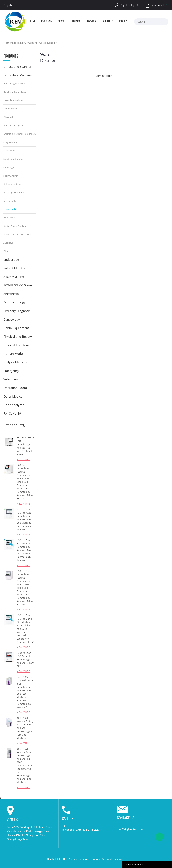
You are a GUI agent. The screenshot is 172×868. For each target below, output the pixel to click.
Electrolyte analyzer (13, 100)
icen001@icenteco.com (130, 829)
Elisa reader (9, 117)
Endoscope (11, 260)
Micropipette (10, 201)
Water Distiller (48, 43)
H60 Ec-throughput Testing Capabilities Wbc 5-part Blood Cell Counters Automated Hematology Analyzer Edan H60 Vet (25, 482)
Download (92, 22)
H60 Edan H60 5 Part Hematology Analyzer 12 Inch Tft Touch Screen (26, 446)
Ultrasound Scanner (17, 67)
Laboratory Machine (25, 43)
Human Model (13, 354)
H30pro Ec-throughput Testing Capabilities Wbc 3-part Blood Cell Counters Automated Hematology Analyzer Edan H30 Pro (25, 588)
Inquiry (123, 22)
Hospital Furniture (16, 345)
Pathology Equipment (14, 192)
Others (7, 251)
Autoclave (8, 243)
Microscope (9, 151)
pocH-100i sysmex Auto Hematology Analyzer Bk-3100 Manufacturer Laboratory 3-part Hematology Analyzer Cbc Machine (24, 765)
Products (47, 22)
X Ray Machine (14, 277)
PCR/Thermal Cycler (13, 125)
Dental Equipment (16, 328)
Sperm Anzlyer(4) (12, 176)
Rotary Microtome (13, 184)
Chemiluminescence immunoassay (20, 134)
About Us (108, 22)
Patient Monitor (14, 268)
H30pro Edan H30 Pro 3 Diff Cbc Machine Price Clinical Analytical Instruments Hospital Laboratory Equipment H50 (25, 629)
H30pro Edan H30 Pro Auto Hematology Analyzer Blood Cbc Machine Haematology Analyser (25, 519)
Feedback (75, 22)
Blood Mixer (9, 218)
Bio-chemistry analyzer (15, 92)
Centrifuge (9, 167)
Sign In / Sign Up (130, 5)
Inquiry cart (157, 5)
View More (23, 459)
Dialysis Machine (15, 362)
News (61, 22)
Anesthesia (11, 294)
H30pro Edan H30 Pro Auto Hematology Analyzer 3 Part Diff (25, 660)
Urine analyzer (10, 109)
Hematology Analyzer (14, 83)
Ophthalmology (14, 302)
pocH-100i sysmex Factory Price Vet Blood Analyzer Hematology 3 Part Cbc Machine (25, 728)
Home (32, 22)
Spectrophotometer (13, 159)
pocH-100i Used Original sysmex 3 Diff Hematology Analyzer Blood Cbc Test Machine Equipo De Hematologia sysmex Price (26, 692)
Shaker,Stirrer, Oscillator (15, 226)
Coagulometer (10, 142)
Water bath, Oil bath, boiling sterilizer (20, 234)
